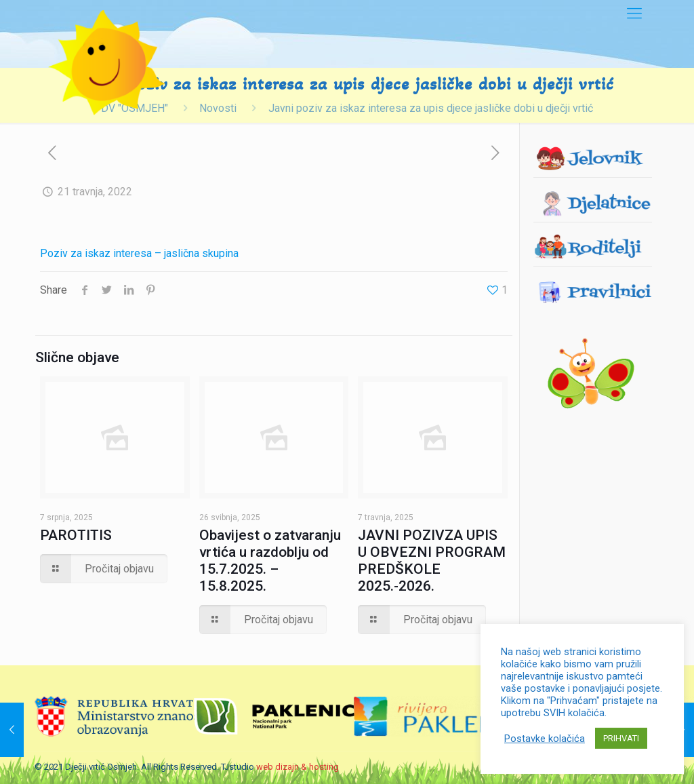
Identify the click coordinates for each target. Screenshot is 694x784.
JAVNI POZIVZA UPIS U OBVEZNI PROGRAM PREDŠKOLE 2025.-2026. (432, 561)
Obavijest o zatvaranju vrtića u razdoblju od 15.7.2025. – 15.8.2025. (270, 561)
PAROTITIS (76, 535)
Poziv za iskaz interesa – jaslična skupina (139, 253)
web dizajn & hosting (298, 767)
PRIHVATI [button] (621, 738)
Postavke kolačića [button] (545, 739)
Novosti (218, 108)
